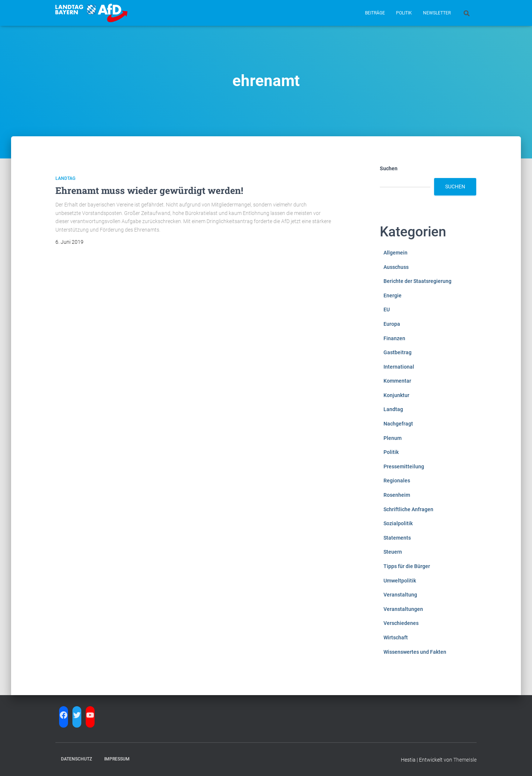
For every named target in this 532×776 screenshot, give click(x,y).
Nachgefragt (398, 424)
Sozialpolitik (398, 523)
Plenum (393, 438)
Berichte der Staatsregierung (417, 281)
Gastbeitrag (398, 352)
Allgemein (395, 253)
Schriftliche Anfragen (408, 509)
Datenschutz (76, 759)
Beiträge (375, 13)
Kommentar (397, 381)
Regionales (397, 481)
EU (387, 310)
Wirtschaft (396, 637)
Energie (393, 295)
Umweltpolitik (400, 581)
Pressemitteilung (404, 466)
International (399, 367)
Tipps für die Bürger (407, 566)
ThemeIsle (465, 760)
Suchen (389, 168)
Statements (397, 538)
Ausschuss (396, 267)
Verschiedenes (401, 623)
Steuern (393, 552)
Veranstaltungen (403, 609)
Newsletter (437, 13)
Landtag (65, 178)
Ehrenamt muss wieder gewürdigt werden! (149, 190)
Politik (404, 13)
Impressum (117, 759)
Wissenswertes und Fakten (415, 652)
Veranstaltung (400, 595)
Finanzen (394, 338)
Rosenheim (397, 495)
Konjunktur (396, 395)
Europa (392, 324)
